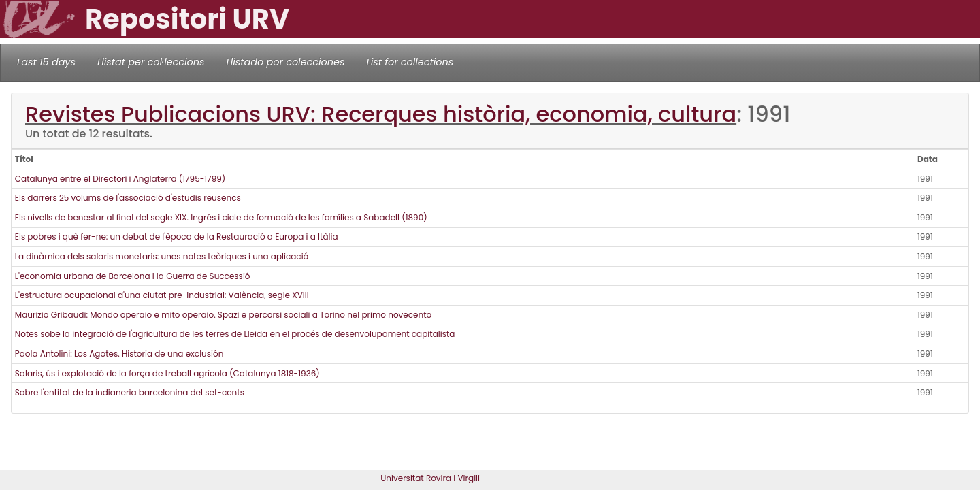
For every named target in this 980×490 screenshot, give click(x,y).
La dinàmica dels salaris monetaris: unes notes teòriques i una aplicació (162, 256)
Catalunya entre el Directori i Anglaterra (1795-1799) (120, 179)
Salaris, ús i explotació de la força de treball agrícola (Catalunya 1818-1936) (167, 373)
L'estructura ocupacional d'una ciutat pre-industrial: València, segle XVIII (162, 295)
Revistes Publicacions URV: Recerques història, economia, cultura (381, 114)
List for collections (410, 62)
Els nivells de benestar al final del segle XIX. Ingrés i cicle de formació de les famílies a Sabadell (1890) (221, 217)
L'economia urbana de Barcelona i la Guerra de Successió (133, 276)
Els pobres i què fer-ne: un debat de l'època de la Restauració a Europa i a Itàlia (177, 236)
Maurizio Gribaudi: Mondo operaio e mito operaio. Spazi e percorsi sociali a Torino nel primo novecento (223, 315)
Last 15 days (46, 62)
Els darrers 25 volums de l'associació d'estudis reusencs (128, 198)
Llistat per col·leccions (151, 62)
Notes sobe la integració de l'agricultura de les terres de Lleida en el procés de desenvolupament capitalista (235, 334)
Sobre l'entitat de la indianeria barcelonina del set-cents (130, 392)
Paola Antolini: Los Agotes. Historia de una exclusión (119, 354)
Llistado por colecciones (286, 62)
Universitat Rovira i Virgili (430, 478)
